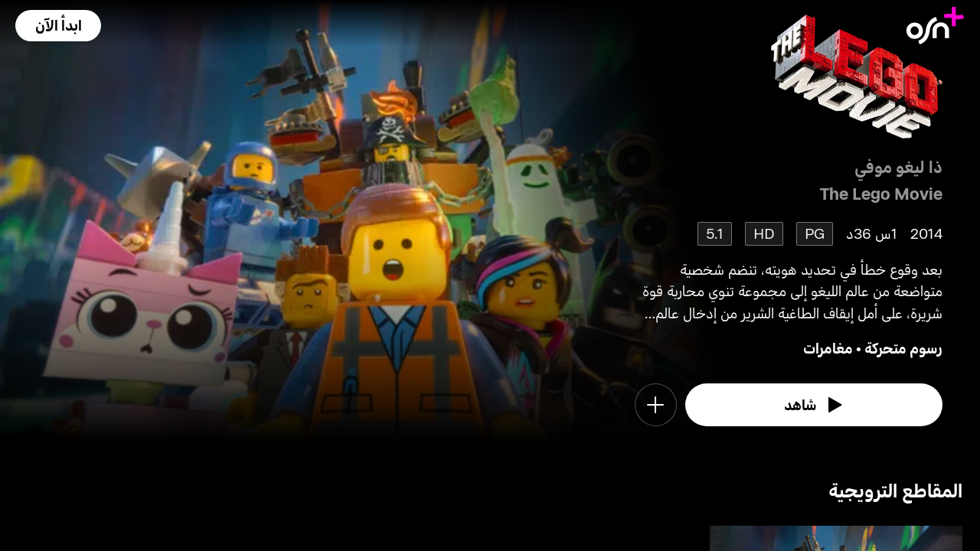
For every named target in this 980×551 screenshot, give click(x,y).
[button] (58, 26)
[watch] (814, 405)
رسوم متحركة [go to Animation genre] (903, 348)
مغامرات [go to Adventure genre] (828, 348)
